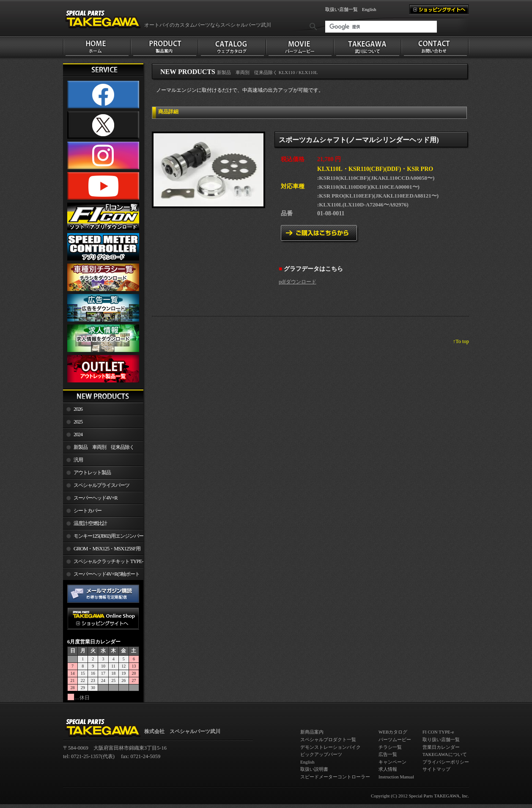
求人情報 (388, 769)
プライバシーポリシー (446, 762)
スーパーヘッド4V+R (96, 498)
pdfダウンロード (298, 282)
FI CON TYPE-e (438, 732)
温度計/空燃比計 (90, 523)
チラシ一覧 (390, 747)
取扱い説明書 (314, 769)
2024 (78, 434)
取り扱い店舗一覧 (441, 739)
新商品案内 (312, 732)
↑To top (461, 341)
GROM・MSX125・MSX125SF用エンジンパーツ (102, 550)
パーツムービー (395, 739)
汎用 (78, 460)
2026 (78, 409)
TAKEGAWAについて (445, 754)
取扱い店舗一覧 (341, 9)
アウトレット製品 (92, 473)
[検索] (381, 27)
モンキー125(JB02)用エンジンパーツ (103, 538)
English (369, 9)
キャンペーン (392, 762)
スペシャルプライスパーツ (101, 485)
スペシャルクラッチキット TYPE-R (103, 563)
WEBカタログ (393, 732)
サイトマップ (436, 769)
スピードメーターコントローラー (335, 777)
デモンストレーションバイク (330, 747)
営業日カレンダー (441, 747)
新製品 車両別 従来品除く (104, 447)
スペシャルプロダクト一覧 (328, 739)
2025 (78, 422)
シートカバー (88, 511)
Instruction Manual (396, 777)
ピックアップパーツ (321, 754)
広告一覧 (388, 754)
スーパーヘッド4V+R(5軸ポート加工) (101, 576)
